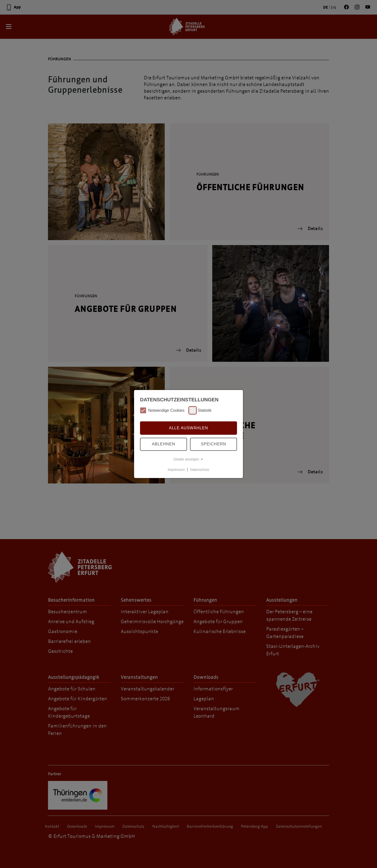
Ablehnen (164, 444)
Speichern (213, 444)
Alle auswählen (188, 428)
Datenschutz (200, 469)
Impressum (176, 469)
